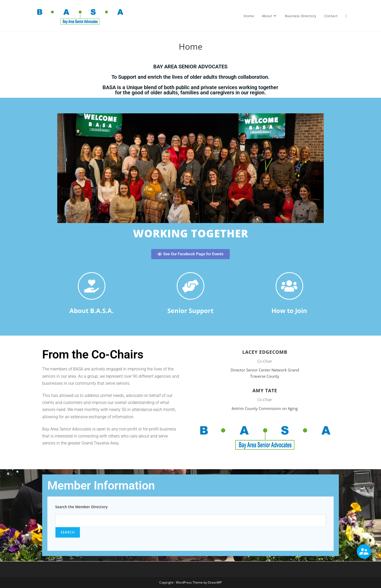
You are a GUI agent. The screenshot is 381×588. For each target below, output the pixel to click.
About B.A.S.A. (92, 311)
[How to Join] (289, 286)
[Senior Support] (190, 286)
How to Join (289, 311)
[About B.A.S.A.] (92, 286)
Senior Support (190, 311)
